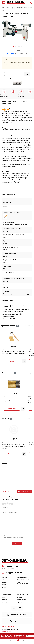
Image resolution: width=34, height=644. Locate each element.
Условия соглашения (23, 580)
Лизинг (4, 587)
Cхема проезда (7, 631)
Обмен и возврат (22, 577)
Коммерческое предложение (4, 95)
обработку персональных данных (17, 537)
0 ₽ (17, 642)
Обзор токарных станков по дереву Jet (17, 294)
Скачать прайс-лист (23, 595)
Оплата (4, 585)
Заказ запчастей (6, 590)
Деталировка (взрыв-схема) (21, 95)
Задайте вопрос (19, 621)
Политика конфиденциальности (23, 583)
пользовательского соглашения (13, 539)
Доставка (4, 582)
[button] (13, 47)
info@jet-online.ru (13, 573)
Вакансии (20, 602)
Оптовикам (20, 597)
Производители (6, 595)
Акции (3, 597)
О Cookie (20, 586)
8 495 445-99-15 (12, 566)
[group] (17, 31)
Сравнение (24, 642)
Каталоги (4, 602)
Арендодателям (22, 600)
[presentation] (16, 530)
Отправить (17, 544)
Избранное (31, 642)
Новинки (4, 600)
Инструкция (13, 95)
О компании (5, 577)
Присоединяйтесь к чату (19, 615)
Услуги (4, 580)
